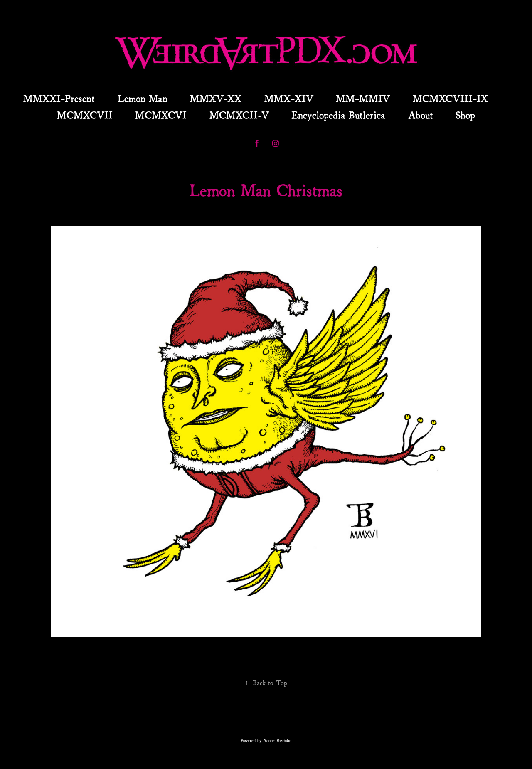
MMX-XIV (289, 98)
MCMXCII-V (239, 114)
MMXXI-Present (59, 98)
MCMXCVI (161, 114)
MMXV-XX (216, 98)
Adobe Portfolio (277, 740)
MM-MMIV (363, 98)
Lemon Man (143, 98)
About (421, 114)
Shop (465, 114)
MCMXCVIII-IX (450, 98)
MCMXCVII (85, 114)
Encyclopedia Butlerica (338, 114)
